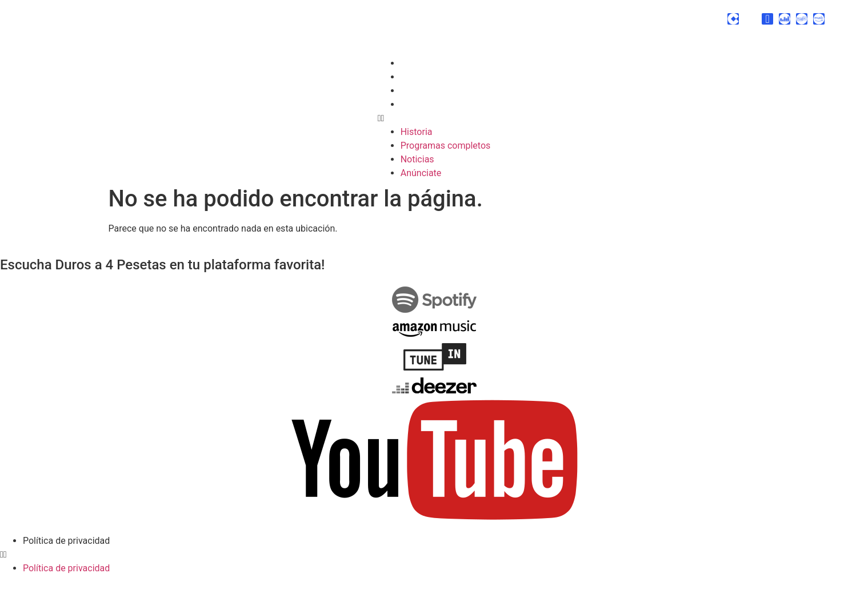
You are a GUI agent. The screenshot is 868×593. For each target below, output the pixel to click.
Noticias (417, 91)
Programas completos (446, 77)
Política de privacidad (66, 541)
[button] (434, 118)
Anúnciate (421, 104)
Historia (417, 63)
